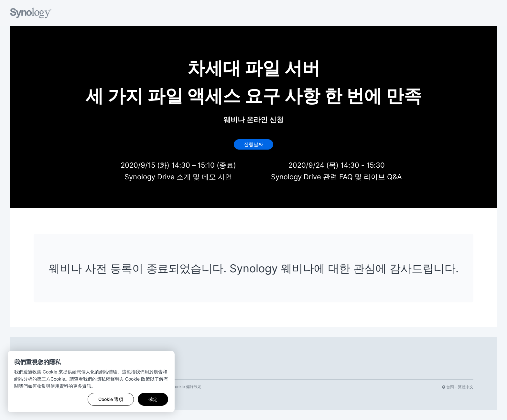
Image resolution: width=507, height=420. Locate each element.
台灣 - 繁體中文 (458, 387)
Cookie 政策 (137, 379)
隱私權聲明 (108, 379)
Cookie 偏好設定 (187, 387)
